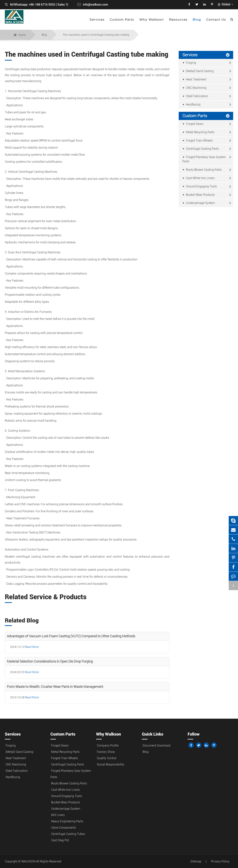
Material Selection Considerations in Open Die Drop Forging (50, 661)
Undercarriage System (199, 203)
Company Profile (108, 745)
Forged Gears (193, 124)
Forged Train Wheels (198, 141)
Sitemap (196, 861)
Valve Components (63, 828)
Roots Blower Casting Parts (202, 170)
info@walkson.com (95, 5)
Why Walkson (152, 20)
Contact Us (216, 20)
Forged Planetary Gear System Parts (204, 159)
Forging (190, 63)
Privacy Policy (220, 861)
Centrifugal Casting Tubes (68, 834)
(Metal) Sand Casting (198, 71)
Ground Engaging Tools (200, 186)
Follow (194, 734)
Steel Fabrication (196, 96)
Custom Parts (122, 20)
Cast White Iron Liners (199, 178)
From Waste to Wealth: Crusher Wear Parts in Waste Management (55, 687)
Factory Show (106, 752)
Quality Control (107, 758)
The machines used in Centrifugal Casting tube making (96, 35)
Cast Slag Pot (60, 840)
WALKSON (29, 861)
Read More (32, 647)
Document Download (156, 745)
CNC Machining (195, 88)
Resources (178, 20)
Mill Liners (58, 815)
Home (22, 35)
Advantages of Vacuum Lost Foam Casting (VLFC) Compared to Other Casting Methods (71, 636)
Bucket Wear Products (199, 195)
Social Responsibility (111, 764)
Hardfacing (192, 104)
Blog (197, 20)
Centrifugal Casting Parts (201, 149)
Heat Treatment (195, 79)
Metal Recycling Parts (199, 132)
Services (97, 20)
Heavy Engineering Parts (67, 821)
